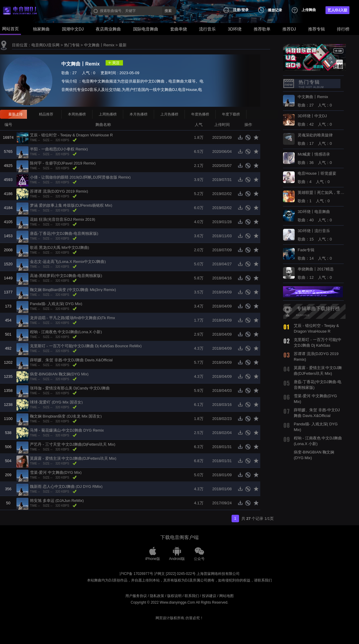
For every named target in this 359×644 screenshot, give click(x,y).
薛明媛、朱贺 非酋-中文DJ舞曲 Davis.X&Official (71, 360)
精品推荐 (46, 114)
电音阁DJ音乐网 (45, 45)
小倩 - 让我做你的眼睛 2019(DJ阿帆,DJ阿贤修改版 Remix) (80, 177)
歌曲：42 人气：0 (315, 120)
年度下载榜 (231, 114)
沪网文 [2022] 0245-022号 (175, 574)
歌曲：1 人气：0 (322, 197)
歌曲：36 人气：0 (315, 159)
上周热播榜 (108, 114)
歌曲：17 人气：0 (315, 139)
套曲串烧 (179, 29)
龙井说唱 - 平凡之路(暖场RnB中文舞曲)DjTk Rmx (73, 318)
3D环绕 (235, 29)
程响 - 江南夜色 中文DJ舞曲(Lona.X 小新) (66, 332)
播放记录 (275, 10)
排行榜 (343, 29)
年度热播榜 (200, 114)
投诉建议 (209, 596)
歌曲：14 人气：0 (315, 254)
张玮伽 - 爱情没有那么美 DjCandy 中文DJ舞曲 (70, 388)
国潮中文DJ (73, 29)
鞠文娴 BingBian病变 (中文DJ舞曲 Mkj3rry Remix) (73, 290)
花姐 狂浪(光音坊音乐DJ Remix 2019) (63, 219)
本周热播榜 (77, 114)
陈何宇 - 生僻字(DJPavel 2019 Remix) (63, 163)
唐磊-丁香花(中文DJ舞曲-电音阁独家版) (64, 233)
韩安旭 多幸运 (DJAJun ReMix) (57, 501)
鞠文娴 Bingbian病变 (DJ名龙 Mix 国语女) (66, 416)
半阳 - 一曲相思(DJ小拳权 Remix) (59, 149)
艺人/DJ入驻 (338, 10)
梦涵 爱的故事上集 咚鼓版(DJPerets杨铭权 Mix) (71, 205)
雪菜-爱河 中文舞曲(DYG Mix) (56, 472)
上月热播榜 (169, 114)
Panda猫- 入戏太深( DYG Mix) (56, 304)
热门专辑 (72, 45)
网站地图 (226, 596)
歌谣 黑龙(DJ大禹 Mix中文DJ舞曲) (60, 248)
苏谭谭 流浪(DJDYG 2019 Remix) (59, 191)
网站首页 (10, 29)
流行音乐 (207, 29)
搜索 (168, 11)
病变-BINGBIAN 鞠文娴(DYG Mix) (59, 374)
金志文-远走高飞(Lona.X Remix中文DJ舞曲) (68, 262)
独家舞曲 (41, 29)
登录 (245, 10)
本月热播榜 (139, 114)
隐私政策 (157, 596)
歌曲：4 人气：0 (317, 178)
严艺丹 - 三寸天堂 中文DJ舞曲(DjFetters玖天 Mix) (73, 444)
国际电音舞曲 (146, 29)
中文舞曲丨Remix (99, 45)
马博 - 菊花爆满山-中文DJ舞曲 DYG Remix (67, 430)
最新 (123, 45)
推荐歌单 (262, 29)
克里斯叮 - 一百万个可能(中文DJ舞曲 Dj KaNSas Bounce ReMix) (86, 346)
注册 (237, 10)
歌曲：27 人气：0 (315, 101)
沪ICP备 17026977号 (136, 574)
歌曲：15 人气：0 (315, 235)
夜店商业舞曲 (108, 29)
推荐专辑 (317, 29)
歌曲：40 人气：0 (315, 216)
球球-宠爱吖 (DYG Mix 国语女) (56, 402)
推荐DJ (289, 29)
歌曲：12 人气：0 (316, 273)
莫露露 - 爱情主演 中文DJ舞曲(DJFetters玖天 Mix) (73, 458)
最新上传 (16, 114)
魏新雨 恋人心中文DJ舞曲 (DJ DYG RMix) (66, 487)
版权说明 (174, 596)
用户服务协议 (136, 596)
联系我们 (192, 596)
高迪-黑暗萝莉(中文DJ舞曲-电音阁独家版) (66, 276)
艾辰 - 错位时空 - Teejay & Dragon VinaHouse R (71, 135)
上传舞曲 (309, 10)
